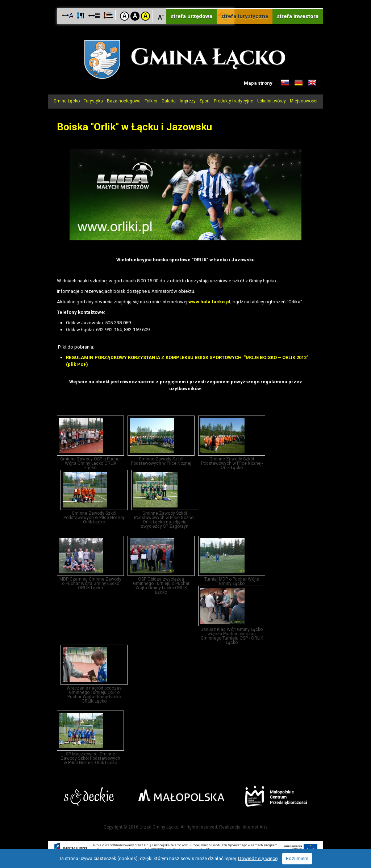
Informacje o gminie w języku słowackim (285, 83)
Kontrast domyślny (124, 16)
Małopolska (181, 795)
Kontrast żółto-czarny (145, 16)
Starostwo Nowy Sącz (89, 797)
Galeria (169, 101)
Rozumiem (297, 858)
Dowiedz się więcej (258, 858)
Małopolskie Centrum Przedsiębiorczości (276, 796)
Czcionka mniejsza (161, 16)
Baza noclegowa (124, 101)
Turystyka (93, 101)
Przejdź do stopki (185, 0)
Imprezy (188, 101)
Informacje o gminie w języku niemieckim (299, 83)
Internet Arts (255, 827)
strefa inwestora (298, 16)
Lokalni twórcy (272, 101)
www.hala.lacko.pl (209, 302)
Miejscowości (304, 101)
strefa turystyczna (245, 16)
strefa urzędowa (191, 16)
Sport (205, 101)
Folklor (151, 101)
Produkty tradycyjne (234, 101)
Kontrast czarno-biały (135, 16)
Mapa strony (258, 83)
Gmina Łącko (67, 101)
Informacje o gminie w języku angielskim (312, 83)
